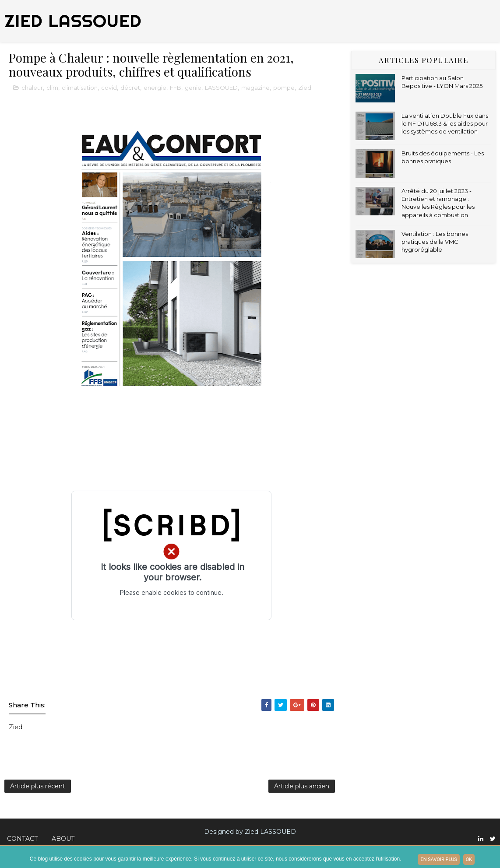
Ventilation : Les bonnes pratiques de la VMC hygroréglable (435, 242)
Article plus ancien (302, 786)
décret (130, 88)
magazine (255, 88)
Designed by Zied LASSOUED (250, 832)
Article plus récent (38, 786)
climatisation (80, 88)
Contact (22, 839)
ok (469, 859)
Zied (305, 88)
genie (193, 88)
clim (52, 88)
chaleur (32, 88)
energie (155, 88)
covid (109, 88)
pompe (284, 88)
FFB (176, 88)
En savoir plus (438, 859)
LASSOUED (221, 88)
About (63, 839)
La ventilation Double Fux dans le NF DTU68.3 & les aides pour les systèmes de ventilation (445, 123)
